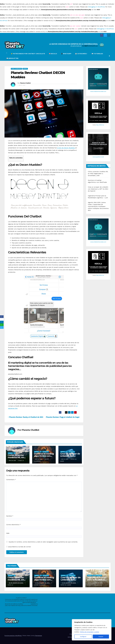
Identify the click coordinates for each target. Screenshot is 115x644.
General (25, 69)
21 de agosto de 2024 (69, 583)
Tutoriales (46, 452)
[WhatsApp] (2, 325)
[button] (109, 56)
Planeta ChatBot (25, 83)
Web (8, 533)
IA (14, 453)
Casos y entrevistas (16, 69)
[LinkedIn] (2, 322)
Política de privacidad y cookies (89, 632)
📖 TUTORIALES (97, 54)
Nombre (10, 516)
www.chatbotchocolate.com (98, 91)
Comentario (11, 480)
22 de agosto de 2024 (43, 583)
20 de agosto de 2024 (96, 583)
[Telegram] (2, 327)
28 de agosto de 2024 (16, 583)
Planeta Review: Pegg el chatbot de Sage (63, 417)
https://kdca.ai (27, 604)
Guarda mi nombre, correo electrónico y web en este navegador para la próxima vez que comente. (43, 542)
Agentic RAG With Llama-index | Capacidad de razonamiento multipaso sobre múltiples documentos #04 (98, 206)
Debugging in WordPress (96, 7)
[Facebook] (2, 317)
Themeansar (38, 636)
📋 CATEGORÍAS (81, 54)
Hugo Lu (21, 461)
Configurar (83, 637)
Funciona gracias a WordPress (13, 636)
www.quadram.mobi (98, 157)
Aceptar (101, 637)
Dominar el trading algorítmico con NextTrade (44, 456)
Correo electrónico (13, 525)
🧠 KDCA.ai (53, 54)
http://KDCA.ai (100, 125)
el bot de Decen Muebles (66, 148)
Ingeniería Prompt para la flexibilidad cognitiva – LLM (97, 580)
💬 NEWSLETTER (12, 58)
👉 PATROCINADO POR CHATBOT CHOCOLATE (28, 54)
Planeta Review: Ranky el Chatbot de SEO (26, 417)
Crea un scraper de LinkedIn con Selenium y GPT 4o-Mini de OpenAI (98, 189)
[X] (2, 319)
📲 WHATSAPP (66, 54)
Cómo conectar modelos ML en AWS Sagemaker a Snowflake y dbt (98, 174)
